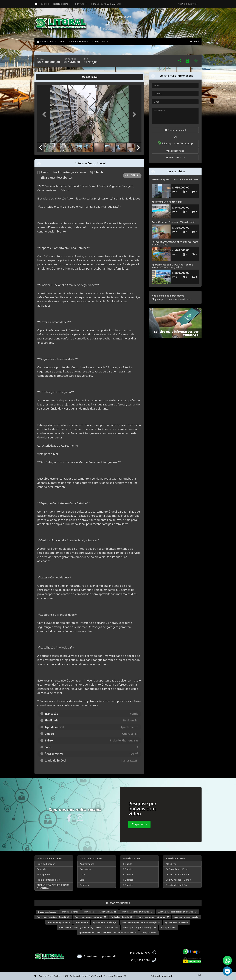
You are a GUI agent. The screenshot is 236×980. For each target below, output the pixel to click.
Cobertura (85, 869)
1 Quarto (127, 864)
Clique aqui (158, 299)
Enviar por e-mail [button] (175, 130)
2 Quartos (128, 869)
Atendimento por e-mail (97, 956)
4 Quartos (128, 880)
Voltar (195, 41)
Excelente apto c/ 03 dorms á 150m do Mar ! (175, 181)
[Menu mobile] (36, 4)
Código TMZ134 (101, 41)
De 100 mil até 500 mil (177, 874)
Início (41, 41)
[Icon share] (107, 29)
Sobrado (84, 885)
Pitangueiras (44, 874)
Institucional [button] (60, 4)
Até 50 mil (171, 864)
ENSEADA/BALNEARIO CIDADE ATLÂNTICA (53, 886)
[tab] (47, 77)
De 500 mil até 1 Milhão (178, 880)
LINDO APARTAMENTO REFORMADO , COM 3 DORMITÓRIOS (175, 243)
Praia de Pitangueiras (48, 880)
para (47, 912)
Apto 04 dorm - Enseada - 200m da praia (173, 222)
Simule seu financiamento (106, 4)
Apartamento (82, 41)
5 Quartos (128, 885)
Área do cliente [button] (187, 4)
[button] (150, 23)
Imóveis (45, 4)
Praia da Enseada (46, 864)
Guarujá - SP (65, 41)
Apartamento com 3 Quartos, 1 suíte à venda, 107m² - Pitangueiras (172, 266)
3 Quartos (128, 874)
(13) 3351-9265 (121, 23)
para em (100, 912)
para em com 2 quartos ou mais (88, 927)
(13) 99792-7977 (121, 17)
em (122, 917)
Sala (82, 880)
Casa (82, 874)
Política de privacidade (162, 976)
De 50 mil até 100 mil (177, 869)
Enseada (41, 869)
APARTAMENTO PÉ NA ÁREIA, (167, 202)
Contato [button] (80, 4)
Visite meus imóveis (184, 29)
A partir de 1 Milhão (176, 885)
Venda (52, 41)
